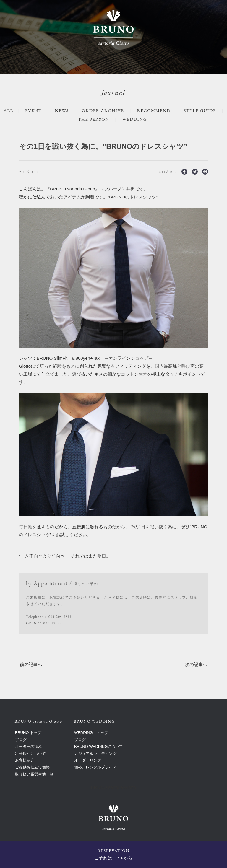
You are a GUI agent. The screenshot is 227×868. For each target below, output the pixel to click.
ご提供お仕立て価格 (32, 767)
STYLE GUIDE (200, 110)
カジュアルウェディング (95, 754)
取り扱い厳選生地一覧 (34, 774)
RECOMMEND (154, 110)
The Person (93, 119)
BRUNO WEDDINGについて (99, 746)
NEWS (62, 110)
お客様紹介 (25, 760)
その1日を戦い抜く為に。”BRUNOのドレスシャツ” (103, 146)
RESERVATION (113, 855)
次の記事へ (196, 664)
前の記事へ (31, 664)
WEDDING (135, 119)
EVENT (33, 110)
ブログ (21, 740)
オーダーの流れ (29, 746)
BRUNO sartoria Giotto (114, 787)
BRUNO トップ (28, 733)
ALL (8, 110)
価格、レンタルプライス (95, 767)
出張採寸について (30, 754)
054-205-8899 (60, 617)
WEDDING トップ (91, 733)
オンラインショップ (128, 358)
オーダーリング (88, 760)
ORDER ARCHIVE (103, 110)
